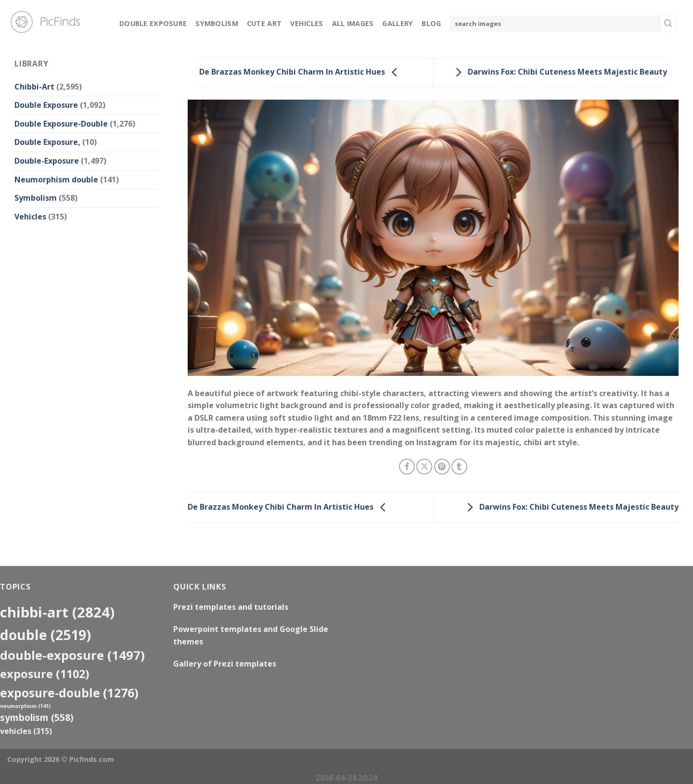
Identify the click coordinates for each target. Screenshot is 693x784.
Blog (431, 23)
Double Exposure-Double (61, 124)
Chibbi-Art (34, 87)
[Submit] (668, 24)
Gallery (398, 23)
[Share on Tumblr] (459, 467)
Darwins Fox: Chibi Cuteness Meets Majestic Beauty (559, 72)
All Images (353, 23)
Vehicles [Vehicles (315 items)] (26, 731)
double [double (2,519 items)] (45, 635)
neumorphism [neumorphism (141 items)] (25, 706)
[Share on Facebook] (407, 467)
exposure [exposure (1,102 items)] (45, 674)
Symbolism (217, 23)
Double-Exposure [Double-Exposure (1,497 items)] (72, 655)
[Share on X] (424, 467)
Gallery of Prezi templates (225, 664)
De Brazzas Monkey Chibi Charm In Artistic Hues (301, 72)
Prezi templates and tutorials (231, 607)
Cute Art (264, 23)
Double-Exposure (47, 161)
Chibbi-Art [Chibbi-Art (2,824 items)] (57, 612)
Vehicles (307, 23)
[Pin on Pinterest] (442, 467)
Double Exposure (153, 23)
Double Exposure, (47, 142)
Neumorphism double (56, 180)
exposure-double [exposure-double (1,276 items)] (69, 693)
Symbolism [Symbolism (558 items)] (37, 717)
